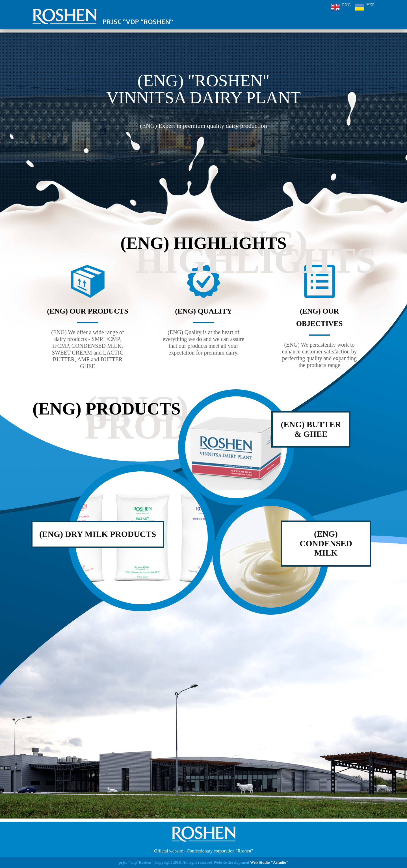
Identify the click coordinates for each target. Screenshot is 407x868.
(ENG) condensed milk (326, 544)
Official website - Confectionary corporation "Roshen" (203, 851)
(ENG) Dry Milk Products (98, 534)
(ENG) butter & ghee (311, 429)
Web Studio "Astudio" (269, 862)
